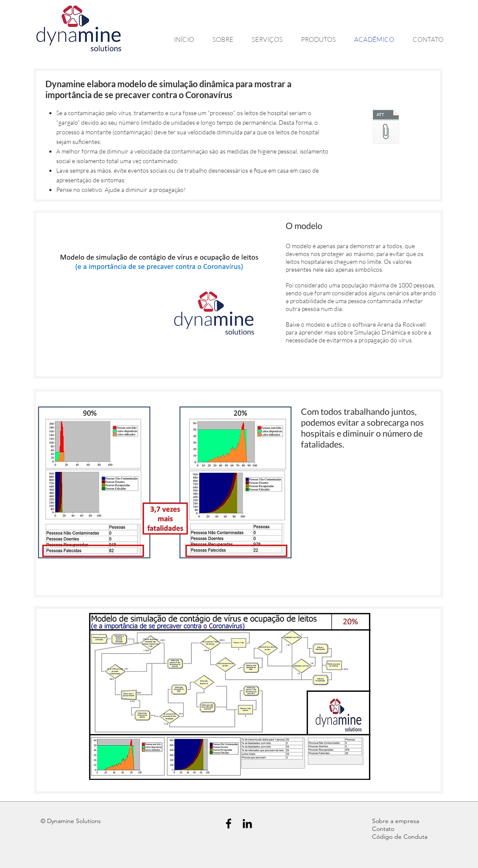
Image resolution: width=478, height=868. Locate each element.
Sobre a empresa (396, 821)
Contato (383, 829)
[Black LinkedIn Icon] (247, 824)
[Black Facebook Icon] (229, 824)
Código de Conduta (400, 837)
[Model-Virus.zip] (386, 128)
